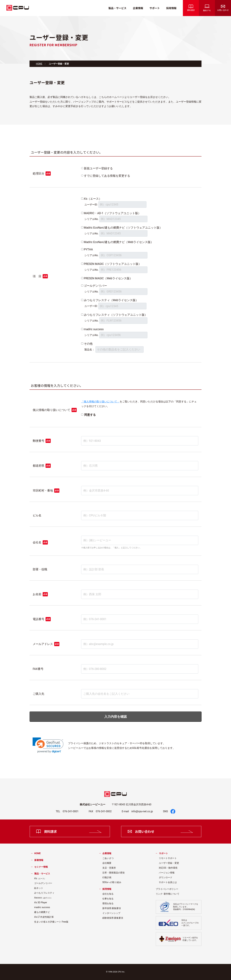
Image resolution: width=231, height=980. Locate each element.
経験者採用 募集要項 (113, 918)
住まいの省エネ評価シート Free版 (51, 922)
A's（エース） (93, 199)
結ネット (39, 888)
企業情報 (138, 8)
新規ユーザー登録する (98, 168)
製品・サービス (117, 8)
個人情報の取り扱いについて (51, 410)
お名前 (37, 594)
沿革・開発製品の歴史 (114, 873)
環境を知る (108, 903)
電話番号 (38, 619)
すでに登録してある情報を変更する (107, 176)
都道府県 (38, 466)
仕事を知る (108, 899)
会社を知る (108, 894)
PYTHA (88, 249)
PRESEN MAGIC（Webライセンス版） (108, 278)
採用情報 (171, 8)
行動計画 (107, 877)
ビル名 (37, 515)
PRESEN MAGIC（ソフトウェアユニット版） (113, 264)
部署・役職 (40, 569)
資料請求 (191, 8)
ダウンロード (166, 877)
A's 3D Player (41, 902)
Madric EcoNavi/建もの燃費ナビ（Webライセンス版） (119, 242)
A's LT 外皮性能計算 (44, 917)
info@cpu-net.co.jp (142, 811)
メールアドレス (43, 644)
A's (40, 878)
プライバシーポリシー (167, 889)
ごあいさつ (108, 858)
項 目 (37, 276)
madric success (94, 329)
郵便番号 (38, 441)
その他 (88, 344)
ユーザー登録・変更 (169, 863)
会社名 (37, 542)
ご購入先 (38, 694)
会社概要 (107, 863)
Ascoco (43, 898)
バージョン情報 (167, 873)
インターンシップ (111, 913)
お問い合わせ (223, 8)
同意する (90, 415)
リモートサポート (168, 858)
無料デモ (207, 8)
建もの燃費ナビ (42, 912)
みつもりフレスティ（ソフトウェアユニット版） (116, 315)
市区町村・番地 (43, 491)
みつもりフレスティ (44, 893)
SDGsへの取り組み (112, 882)
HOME (39, 64)
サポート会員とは (168, 882)
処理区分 (38, 174)
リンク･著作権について (168, 894)
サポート (155, 8)
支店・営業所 (109, 868)
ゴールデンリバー (95, 286)
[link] (48, 745)
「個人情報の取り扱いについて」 (100, 402)
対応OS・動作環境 (168, 868)
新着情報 (39, 860)
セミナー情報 (41, 867)
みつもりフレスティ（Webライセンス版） (111, 300)
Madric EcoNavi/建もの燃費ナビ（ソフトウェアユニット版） (123, 228)
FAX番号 (38, 669)
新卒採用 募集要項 (112, 908)
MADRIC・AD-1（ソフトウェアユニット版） (112, 213)
